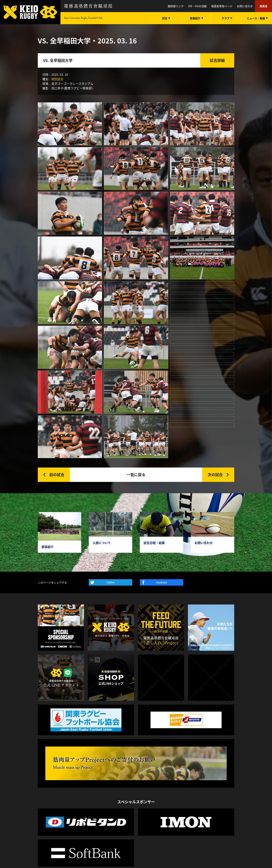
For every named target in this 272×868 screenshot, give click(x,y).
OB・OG (59, 808)
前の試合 (57, 340)
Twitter (110, 448)
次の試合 (215, 340)
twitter (210, 763)
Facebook (162, 448)
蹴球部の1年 (83, 791)
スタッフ (59, 797)
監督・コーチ (62, 802)
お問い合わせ (245, 6)
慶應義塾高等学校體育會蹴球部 (194, 783)
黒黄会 (263, 6)
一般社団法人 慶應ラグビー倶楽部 (195, 778)
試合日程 (43, 786)
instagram (220, 763)
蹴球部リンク (176, 6)
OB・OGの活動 (197, 6)
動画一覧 (115, 791)
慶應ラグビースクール (188, 810)
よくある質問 (83, 819)
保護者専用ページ (222, 6)
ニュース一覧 (117, 786)
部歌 (78, 808)
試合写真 (43, 797)
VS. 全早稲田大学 (58, 60)
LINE (203, 761)
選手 (56, 791)
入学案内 (80, 802)
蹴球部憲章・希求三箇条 (90, 786)
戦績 (56, 813)
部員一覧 (59, 786)
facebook (230, 763)
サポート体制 (83, 813)
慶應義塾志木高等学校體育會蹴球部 (196, 788)
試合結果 (43, 791)
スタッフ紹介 (83, 797)
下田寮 (79, 824)
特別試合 (57, 79)
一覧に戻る (136, 340)
